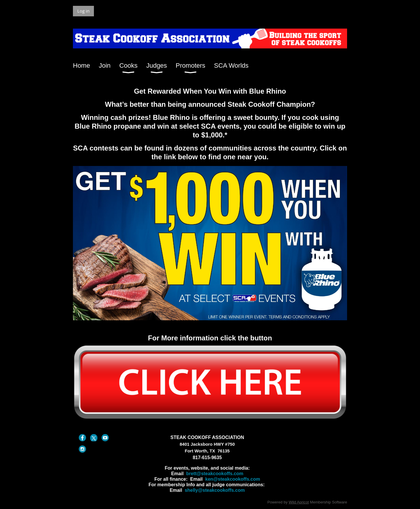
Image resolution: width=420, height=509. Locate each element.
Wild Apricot (299, 502)
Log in (83, 11)
